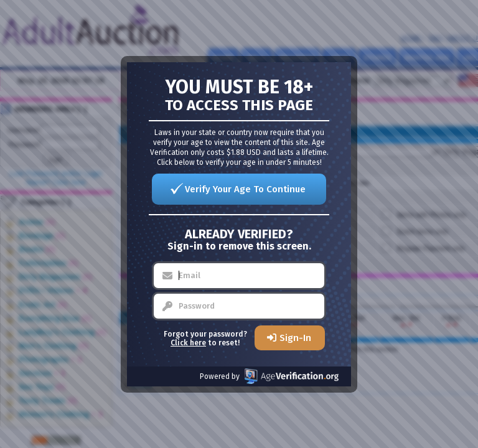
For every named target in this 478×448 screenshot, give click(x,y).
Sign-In (295, 338)
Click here (188, 343)
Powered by (269, 376)
